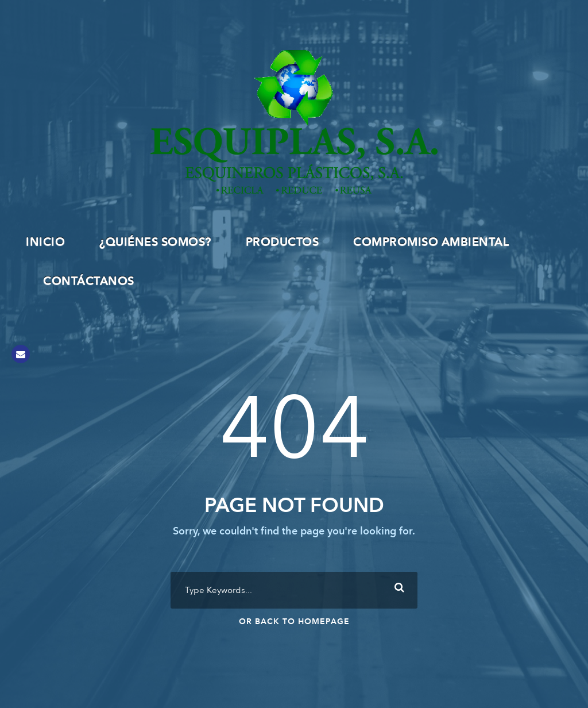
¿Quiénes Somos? (155, 243)
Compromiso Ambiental (431, 243)
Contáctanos (89, 282)
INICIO (45, 243)
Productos (283, 243)
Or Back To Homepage (294, 622)
